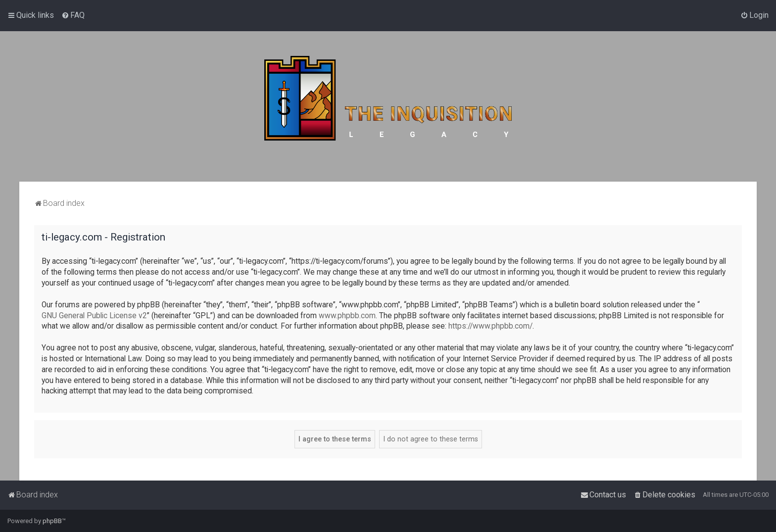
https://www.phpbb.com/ (490, 326)
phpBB (52, 521)
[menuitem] (73, 15)
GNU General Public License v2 (94, 316)
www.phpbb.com (347, 316)
